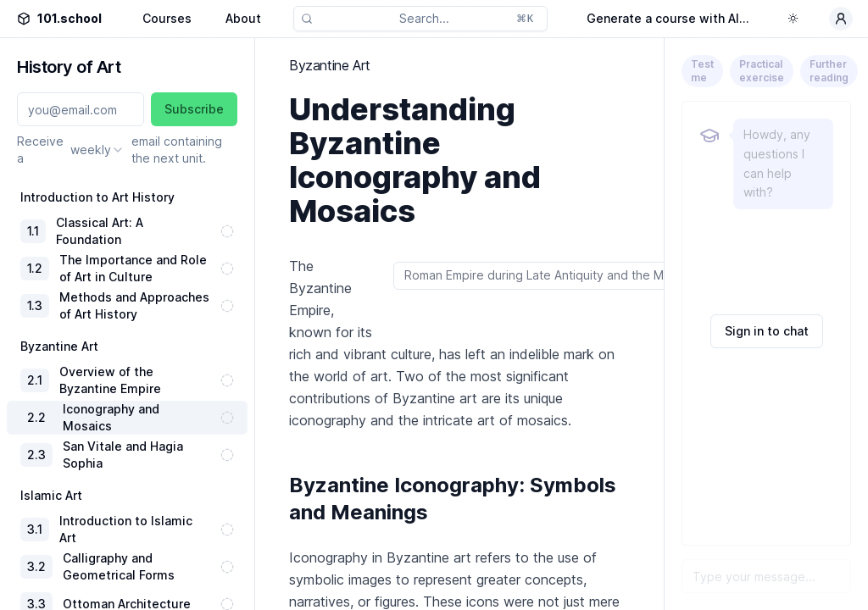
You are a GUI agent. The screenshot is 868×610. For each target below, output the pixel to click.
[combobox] (97, 150)
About (243, 18)
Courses (167, 18)
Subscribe (194, 109)
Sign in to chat (767, 331)
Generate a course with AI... (668, 18)
